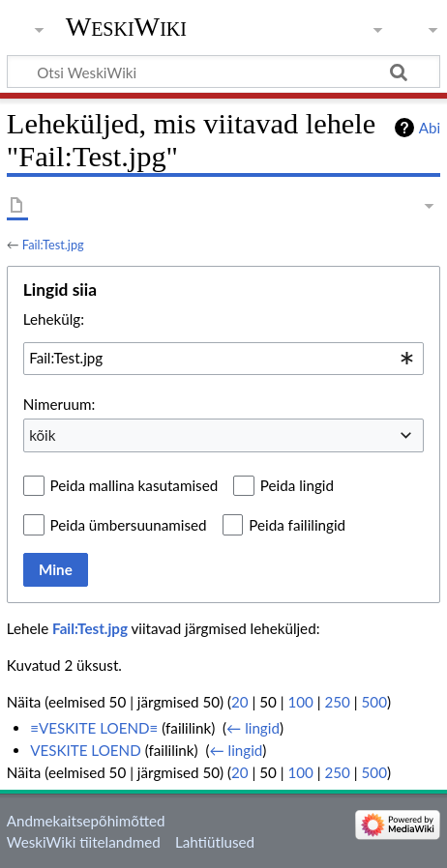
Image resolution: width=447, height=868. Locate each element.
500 (374, 702)
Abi (430, 128)
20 (240, 702)
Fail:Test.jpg (53, 245)
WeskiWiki (126, 27)
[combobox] (223, 359)
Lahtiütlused (215, 842)
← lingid (253, 728)
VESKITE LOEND (86, 750)
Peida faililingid (297, 525)
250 (338, 702)
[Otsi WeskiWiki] (223, 72)
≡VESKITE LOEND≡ (94, 728)
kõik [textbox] (42, 435)
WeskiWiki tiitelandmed (84, 842)
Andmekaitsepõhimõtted (86, 821)
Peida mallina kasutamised (134, 485)
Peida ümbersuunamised (129, 525)
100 (300, 702)
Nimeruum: (59, 404)
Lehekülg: (54, 319)
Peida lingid (297, 485)
